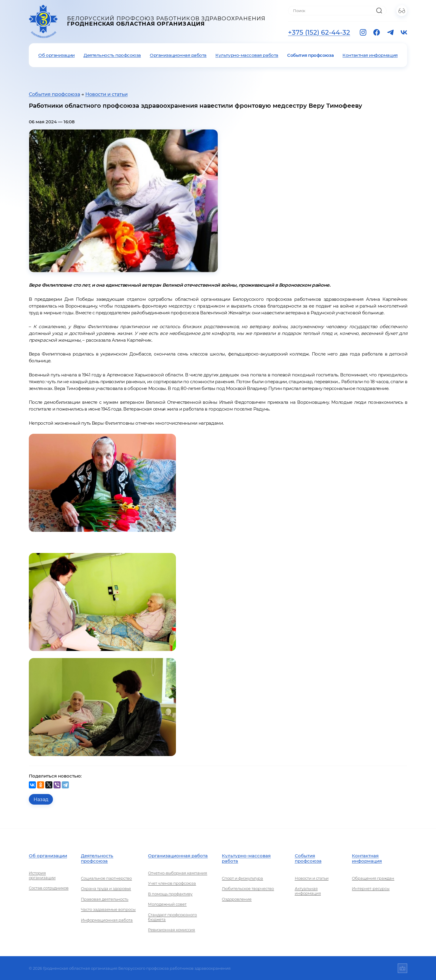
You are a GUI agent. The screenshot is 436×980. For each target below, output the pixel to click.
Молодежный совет (167, 904)
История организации (42, 875)
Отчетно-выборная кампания (178, 873)
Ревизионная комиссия (172, 930)
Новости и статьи (106, 94)
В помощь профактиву (170, 894)
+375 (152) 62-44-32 (319, 33)
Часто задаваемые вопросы (108, 909)
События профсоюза (310, 55)
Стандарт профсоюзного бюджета (172, 917)
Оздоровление (237, 899)
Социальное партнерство (106, 878)
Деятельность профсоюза (112, 55)
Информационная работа (107, 920)
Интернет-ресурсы (371, 888)
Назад (41, 799)
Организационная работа (178, 55)
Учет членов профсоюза (172, 883)
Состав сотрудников (49, 888)
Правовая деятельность (105, 899)
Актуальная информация (308, 891)
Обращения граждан (373, 878)
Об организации (56, 55)
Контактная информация (370, 55)
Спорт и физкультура (242, 878)
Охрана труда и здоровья (106, 888)
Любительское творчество (248, 888)
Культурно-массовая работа (247, 55)
